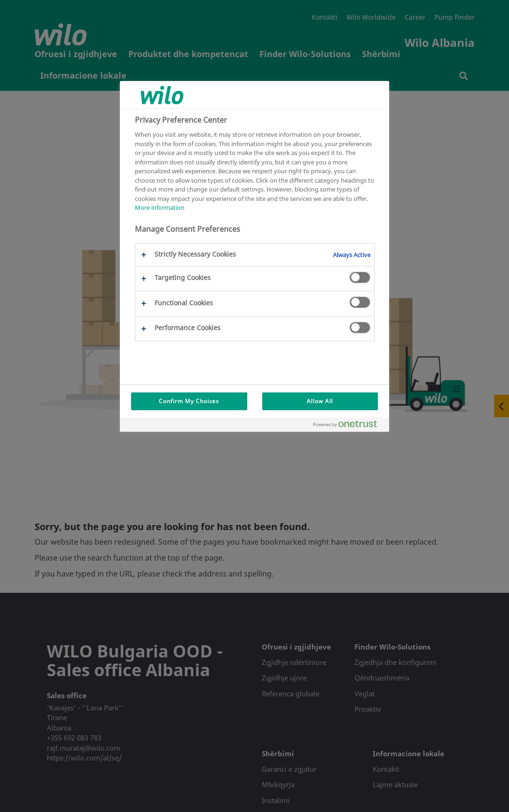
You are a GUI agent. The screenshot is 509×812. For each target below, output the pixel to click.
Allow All (320, 401)
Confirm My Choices (189, 401)
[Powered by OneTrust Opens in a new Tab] (349, 426)
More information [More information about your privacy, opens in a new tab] (160, 207)
